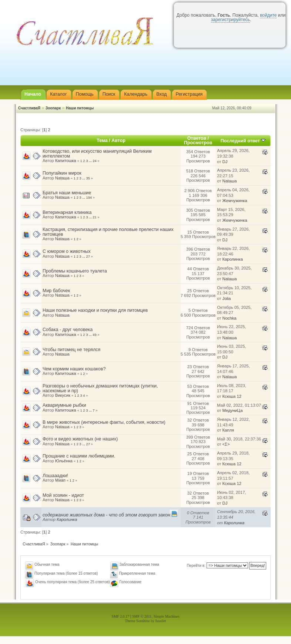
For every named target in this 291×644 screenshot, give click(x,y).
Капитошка (66, 161)
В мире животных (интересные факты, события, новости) (104, 422)
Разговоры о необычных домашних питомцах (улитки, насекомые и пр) (100, 388)
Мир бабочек (56, 291)
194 (89, 198)
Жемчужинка (235, 201)
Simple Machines (167, 616)
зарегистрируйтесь (230, 20)
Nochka (230, 318)
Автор (118, 141)
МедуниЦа (233, 410)
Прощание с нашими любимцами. (79, 456)
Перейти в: (196, 566)
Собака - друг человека (68, 330)
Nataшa (62, 178)
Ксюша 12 (232, 396)
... (91, 161)
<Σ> (226, 444)
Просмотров (198, 143)
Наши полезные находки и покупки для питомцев (95, 310)
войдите (268, 15)
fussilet (161, 621)
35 (88, 178)
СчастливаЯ (29, 108)
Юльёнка (64, 461)
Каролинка (233, 259)
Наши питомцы (80, 108)
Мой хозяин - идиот (63, 495)
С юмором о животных (67, 251)
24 (94, 161)
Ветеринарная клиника (67, 212)
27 (88, 257)
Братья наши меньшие (67, 193)
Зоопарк (53, 108)
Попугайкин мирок (62, 173)
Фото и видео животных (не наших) (80, 439)
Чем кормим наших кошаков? (74, 369)
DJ (225, 162)
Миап (60, 480)
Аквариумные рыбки (64, 405)
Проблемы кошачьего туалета (75, 271)
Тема (102, 141)
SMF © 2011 (142, 616)
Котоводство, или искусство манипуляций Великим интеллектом (97, 153)
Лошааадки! (55, 476)
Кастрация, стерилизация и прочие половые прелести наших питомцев (108, 232)
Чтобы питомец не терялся (71, 350)
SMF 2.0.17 (120, 616)
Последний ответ (243, 141)
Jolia (227, 298)
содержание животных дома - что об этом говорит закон (106, 515)
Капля (228, 430)
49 (94, 335)
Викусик (63, 395)
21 (94, 217)
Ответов (197, 138)
